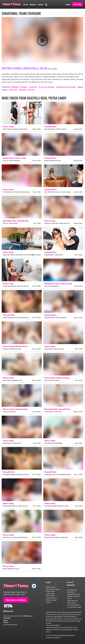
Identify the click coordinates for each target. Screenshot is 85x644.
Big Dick (31, 90)
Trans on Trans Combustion (12, 161)
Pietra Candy (12, 68)
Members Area (51, 587)
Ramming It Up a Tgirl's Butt (12, 443)
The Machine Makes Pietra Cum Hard (56, 506)
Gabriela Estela (21, 346)
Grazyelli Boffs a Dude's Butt (54, 255)
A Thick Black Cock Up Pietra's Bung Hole (16, 192)
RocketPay (7, 618)
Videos (40, 5)
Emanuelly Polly (9, 221)
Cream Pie (33, 87)
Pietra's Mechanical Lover (11, 569)
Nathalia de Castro (52, 284)
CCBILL (6, 622)
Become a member (16, 600)
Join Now (77, 4)
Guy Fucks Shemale (46, 87)
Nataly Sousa (8, 158)
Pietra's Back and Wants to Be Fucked (15, 129)
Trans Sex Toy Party (9, 412)
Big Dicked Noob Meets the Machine (56, 537)
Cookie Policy (50, 594)
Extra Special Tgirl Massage (53, 443)
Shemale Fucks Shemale (66, 87)
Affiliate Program (51, 600)
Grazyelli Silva (35, 68)
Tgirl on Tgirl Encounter (52, 380)
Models (33, 5)
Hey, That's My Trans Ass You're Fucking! (58, 192)
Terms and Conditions (53, 589)
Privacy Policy (50, 591)
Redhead (23, 90)
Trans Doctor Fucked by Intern (54, 349)
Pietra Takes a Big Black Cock (12, 380)
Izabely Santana (63, 378)
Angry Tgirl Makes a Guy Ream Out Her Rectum (18, 255)
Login (68, 5)
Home (26, 5)
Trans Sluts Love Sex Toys (53, 412)
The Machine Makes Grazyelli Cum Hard (16, 474)
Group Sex (13, 90)
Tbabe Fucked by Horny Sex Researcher (16, 318)
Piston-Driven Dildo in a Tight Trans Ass (15, 506)
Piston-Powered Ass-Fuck (53, 161)
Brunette (24, 87)
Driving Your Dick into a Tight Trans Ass (57, 223)
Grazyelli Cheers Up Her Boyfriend (55, 318)
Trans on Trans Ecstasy (10, 223)
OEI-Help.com (28, 616)
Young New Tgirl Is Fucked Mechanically (57, 474)
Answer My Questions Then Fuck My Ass (16, 286)
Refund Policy (50, 596)
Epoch (6, 620)
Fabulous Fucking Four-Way (12, 349)
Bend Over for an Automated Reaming (15, 537)
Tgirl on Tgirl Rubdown (52, 286)
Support (48, 602)
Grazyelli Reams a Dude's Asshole (55, 129)
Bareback (15, 87)
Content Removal (51, 598)
